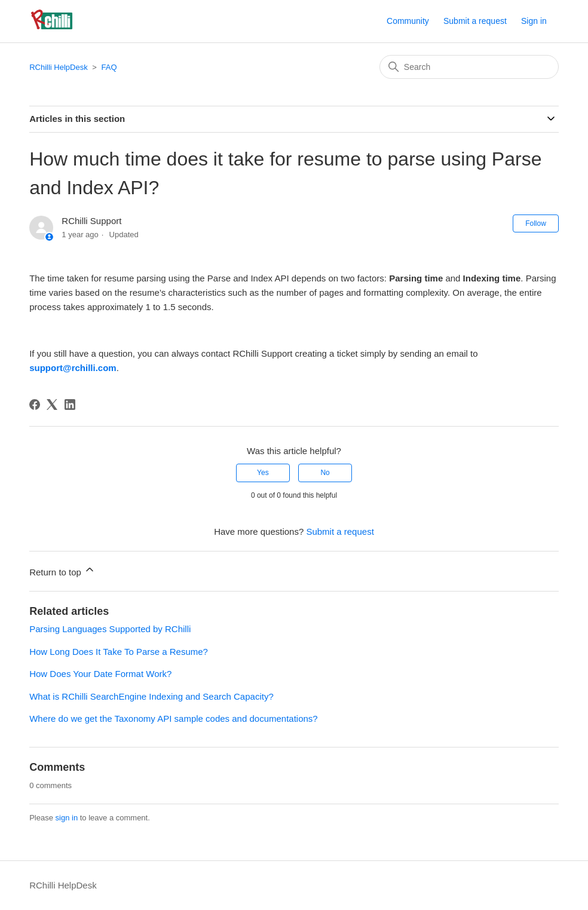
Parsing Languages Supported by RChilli (110, 629)
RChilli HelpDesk (59, 67)
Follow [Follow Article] (536, 223)
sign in (67, 818)
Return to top (62, 570)
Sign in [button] (534, 21)
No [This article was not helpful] (325, 473)
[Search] (469, 67)
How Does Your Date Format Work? (100, 674)
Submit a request (475, 21)
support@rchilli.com (73, 368)
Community (408, 21)
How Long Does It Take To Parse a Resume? (119, 652)
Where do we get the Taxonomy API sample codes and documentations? (174, 718)
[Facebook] (35, 405)
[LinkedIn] (70, 405)
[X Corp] (52, 405)
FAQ (109, 67)
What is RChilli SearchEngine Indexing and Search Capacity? (151, 696)
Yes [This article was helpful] (263, 473)
